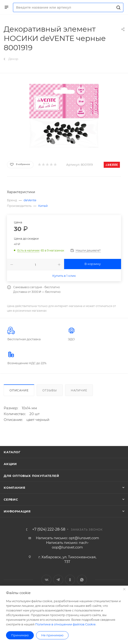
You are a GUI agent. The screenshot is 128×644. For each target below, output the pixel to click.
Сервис (11, 499)
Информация (17, 511)
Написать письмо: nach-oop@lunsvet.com (67, 545)
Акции (10, 464)
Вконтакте (46, 580)
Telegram (58, 580)
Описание (19, 390)
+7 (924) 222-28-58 (49, 529)
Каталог (12, 452)
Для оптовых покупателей (31, 476)
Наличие (79, 390)
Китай (43, 206)
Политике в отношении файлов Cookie (65, 624)
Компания (14, 488)
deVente (30, 200)
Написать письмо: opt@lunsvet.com (67, 538)
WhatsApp (82, 580)
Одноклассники (70, 580)
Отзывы (50, 390)
